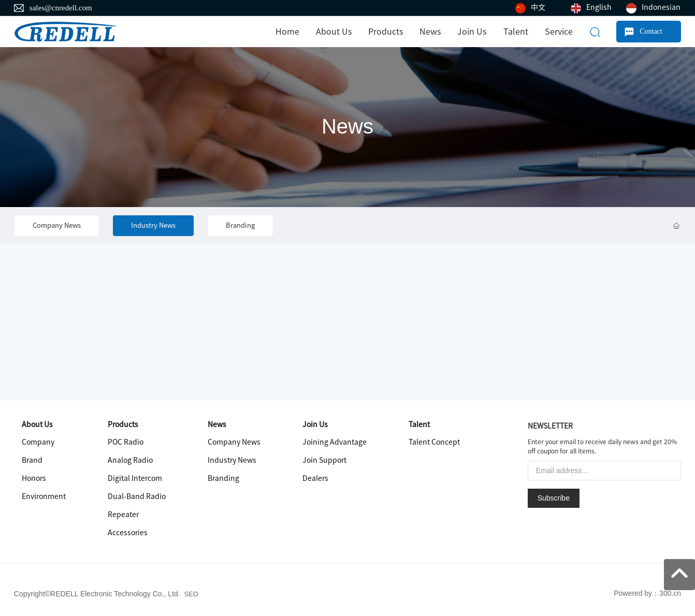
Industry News (153, 225)
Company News (57, 225)
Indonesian (661, 7)
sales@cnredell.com (61, 8)
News (347, 126)
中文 (538, 7)
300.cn (670, 593)
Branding (240, 225)
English (599, 7)
